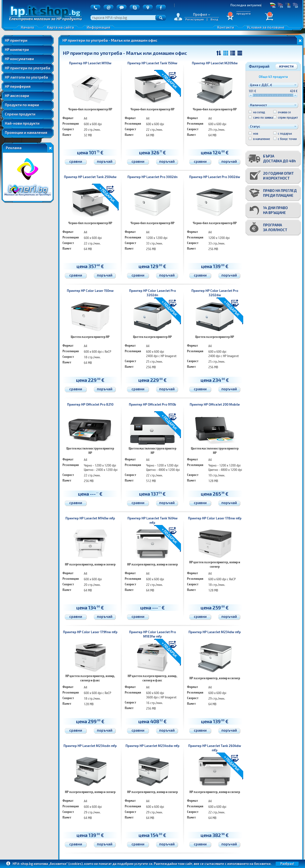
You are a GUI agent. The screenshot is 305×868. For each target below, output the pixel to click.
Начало (27, 27)
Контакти (226, 27)
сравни (76, 161)
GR (295, 5)
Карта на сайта (60, 27)
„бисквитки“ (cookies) (66, 864)
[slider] (251, 95)
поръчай (105, 161)
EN (280, 5)
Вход (214, 19)
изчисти (286, 66)
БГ (273, 5)
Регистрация (195, 19)
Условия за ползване (266, 27)
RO (288, 5)
